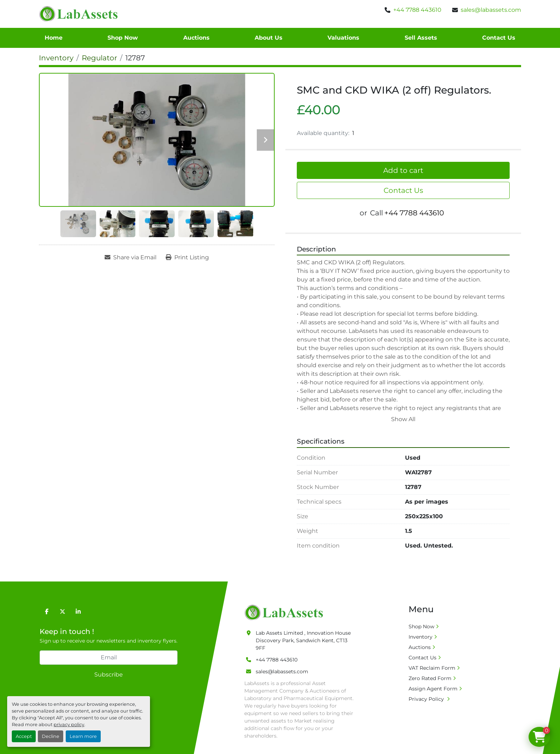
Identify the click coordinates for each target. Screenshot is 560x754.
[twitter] (62, 611)
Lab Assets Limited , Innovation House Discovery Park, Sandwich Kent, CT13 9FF (303, 640)
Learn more (83, 736)
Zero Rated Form (430, 678)
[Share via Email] (131, 258)
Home (54, 38)
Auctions (196, 38)
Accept (24, 736)
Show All (403, 419)
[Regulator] (99, 58)
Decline (51, 736)
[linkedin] (78, 611)
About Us (269, 38)
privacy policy (69, 725)
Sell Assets (421, 38)
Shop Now (123, 38)
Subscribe (109, 675)
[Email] (109, 658)
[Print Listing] (187, 258)
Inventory (421, 637)
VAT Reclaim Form (432, 668)
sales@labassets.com (491, 10)
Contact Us (499, 38)
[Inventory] (56, 58)
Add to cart (403, 170)
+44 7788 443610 (417, 10)
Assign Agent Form (433, 689)
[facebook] (47, 611)
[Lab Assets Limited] (286, 612)
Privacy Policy (427, 699)
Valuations (343, 38)
